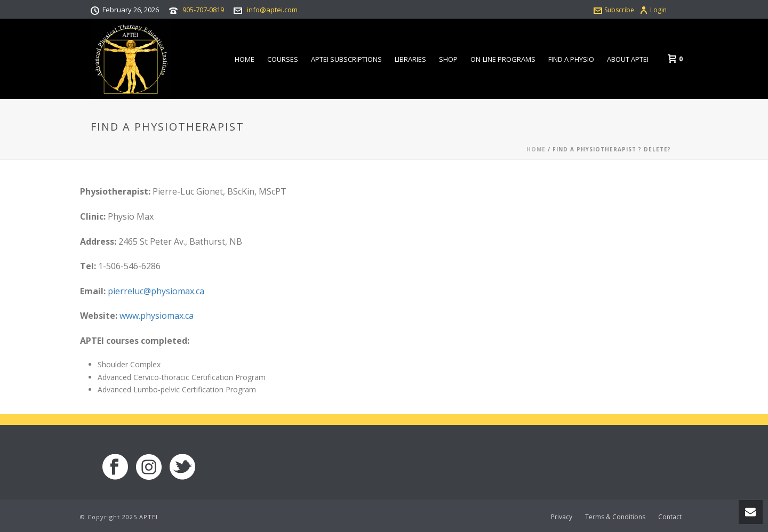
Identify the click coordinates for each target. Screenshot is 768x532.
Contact (670, 517)
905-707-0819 (203, 10)
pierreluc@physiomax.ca (156, 291)
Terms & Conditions (615, 517)
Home (245, 59)
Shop (448, 59)
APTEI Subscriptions (346, 59)
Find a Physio (571, 59)
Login (653, 10)
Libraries (410, 59)
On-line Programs (503, 59)
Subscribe (614, 10)
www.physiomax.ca (157, 316)
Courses (283, 59)
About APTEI (628, 59)
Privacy (562, 517)
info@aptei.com (272, 10)
